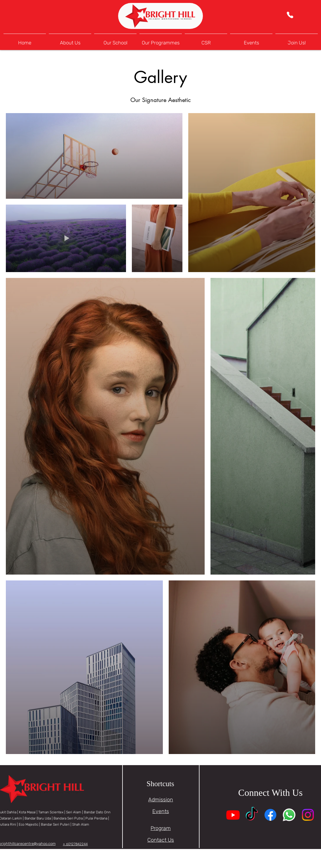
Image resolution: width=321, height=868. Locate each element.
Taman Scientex (51, 812)
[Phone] (290, 15)
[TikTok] (252, 815)
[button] (115, 40)
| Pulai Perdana (96, 818)
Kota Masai (27, 812)
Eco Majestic (29, 824)
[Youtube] (233, 815)
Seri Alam (74, 812)
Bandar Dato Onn (97, 812)
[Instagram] (308, 815)
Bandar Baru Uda (38, 818)
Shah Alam (80, 824)
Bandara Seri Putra (69, 818)
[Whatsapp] (289, 815)
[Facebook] (270, 815)
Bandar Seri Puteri (55, 824)
